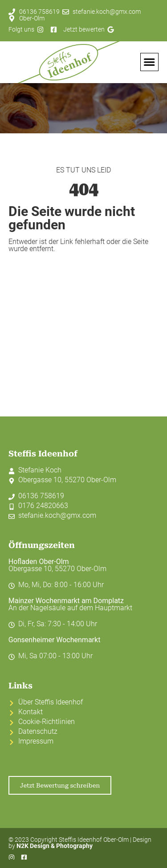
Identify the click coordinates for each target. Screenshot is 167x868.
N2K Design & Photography (55, 846)
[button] (150, 62)
